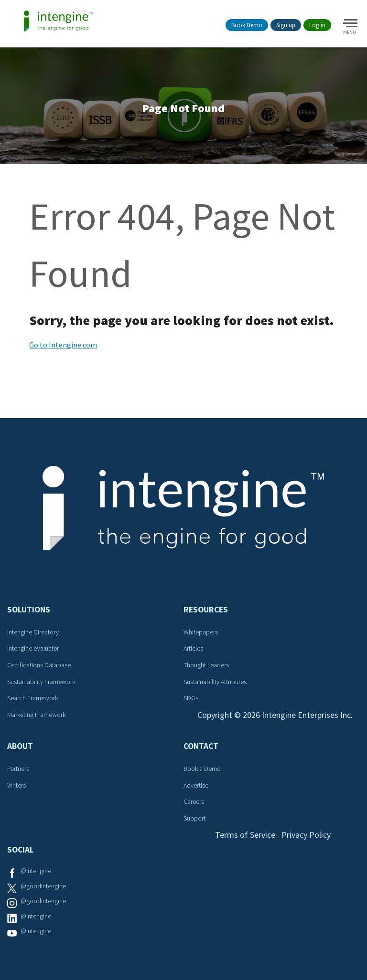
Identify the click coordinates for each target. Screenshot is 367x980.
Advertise (196, 785)
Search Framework (32, 698)
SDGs (191, 698)
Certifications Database (39, 665)
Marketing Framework (36, 715)
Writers (16, 785)
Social (21, 850)
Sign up (286, 25)
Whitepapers (201, 632)
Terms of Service (245, 835)
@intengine (36, 871)
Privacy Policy (306, 835)
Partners (18, 769)
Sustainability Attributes (215, 682)
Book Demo (247, 25)
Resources (206, 610)
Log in (317, 25)
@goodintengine (43, 886)
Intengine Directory (33, 632)
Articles (193, 648)
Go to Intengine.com (63, 345)
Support (194, 818)
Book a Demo (202, 769)
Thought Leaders (206, 665)
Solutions (29, 610)
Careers (194, 801)
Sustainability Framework (41, 682)
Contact (201, 746)
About (20, 746)
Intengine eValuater (33, 648)
